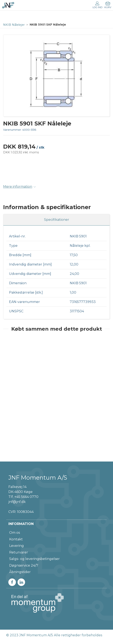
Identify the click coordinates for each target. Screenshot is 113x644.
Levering (17, 546)
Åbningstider (20, 572)
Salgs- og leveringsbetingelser (34, 559)
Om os (15, 533)
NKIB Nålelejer (14, 25)
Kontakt (16, 539)
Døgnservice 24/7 (24, 565)
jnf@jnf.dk (17, 502)
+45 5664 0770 (26, 497)
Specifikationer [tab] (57, 220)
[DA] (8, 5)
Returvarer (19, 552)
